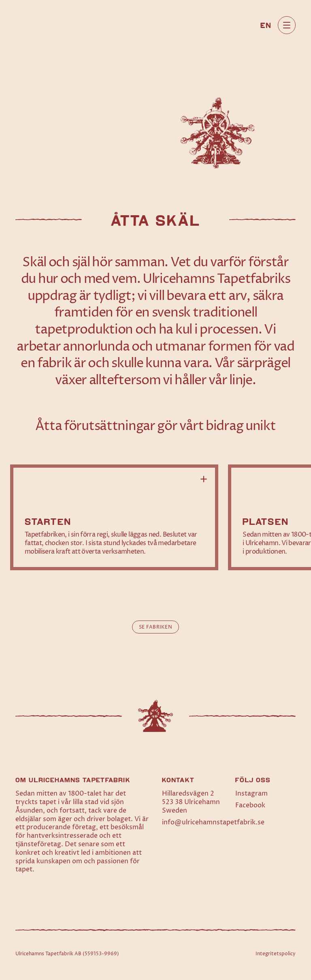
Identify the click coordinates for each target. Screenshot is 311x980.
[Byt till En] (266, 25)
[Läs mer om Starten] (114, 517)
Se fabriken (155, 627)
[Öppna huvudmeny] (287, 25)
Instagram (251, 794)
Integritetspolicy (276, 954)
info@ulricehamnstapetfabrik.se (213, 822)
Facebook (250, 805)
